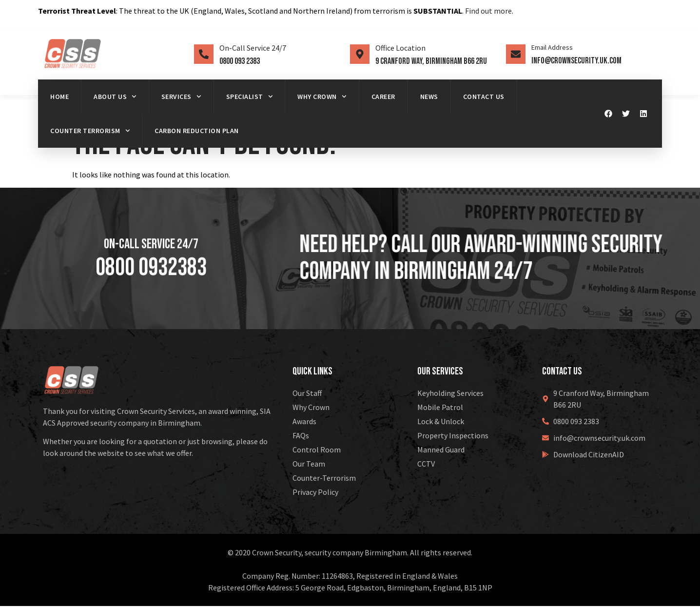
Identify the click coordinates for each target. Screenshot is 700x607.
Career (383, 97)
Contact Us (484, 97)
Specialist (250, 97)
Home (59, 97)
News (429, 97)
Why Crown (322, 97)
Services (181, 97)
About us (115, 97)
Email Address (552, 47)
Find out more (488, 11)
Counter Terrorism (90, 131)
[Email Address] (516, 54)
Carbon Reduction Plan (197, 131)
